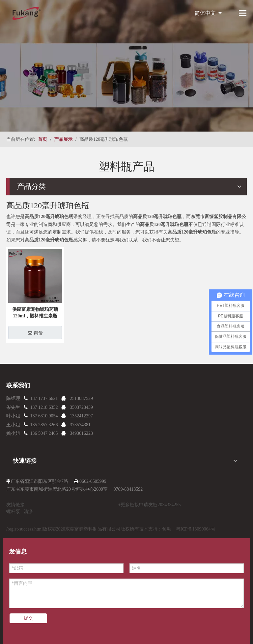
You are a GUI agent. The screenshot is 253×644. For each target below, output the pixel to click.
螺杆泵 (13, 512)
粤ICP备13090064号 (196, 529)
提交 (28, 618)
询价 (35, 333)
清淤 (28, 512)
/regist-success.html (25, 529)
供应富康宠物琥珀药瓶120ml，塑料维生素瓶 (35, 313)
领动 (167, 529)
